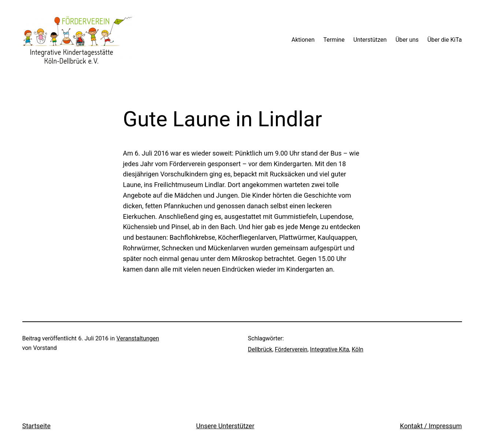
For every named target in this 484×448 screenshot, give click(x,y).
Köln (358, 349)
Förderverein (291, 349)
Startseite (36, 426)
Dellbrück (260, 349)
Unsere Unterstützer (225, 426)
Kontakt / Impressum (431, 426)
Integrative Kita (330, 349)
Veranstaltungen (138, 338)
